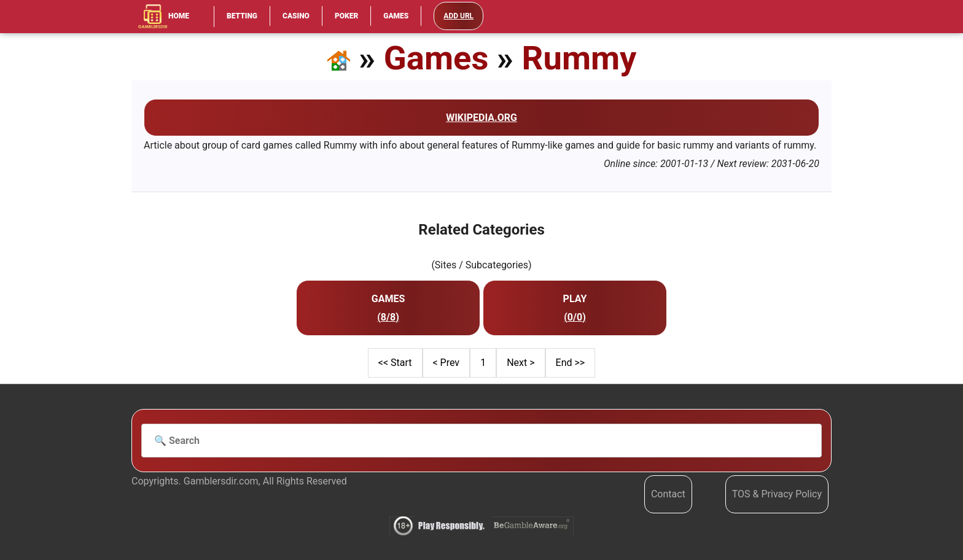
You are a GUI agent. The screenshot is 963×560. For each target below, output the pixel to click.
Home (163, 17)
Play (575, 299)
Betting (242, 16)
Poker (346, 16)
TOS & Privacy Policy (777, 494)
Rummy (579, 58)
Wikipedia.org (481, 118)
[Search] (481, 441)
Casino (296, 16)
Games (396, 16)
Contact (668, 494)
